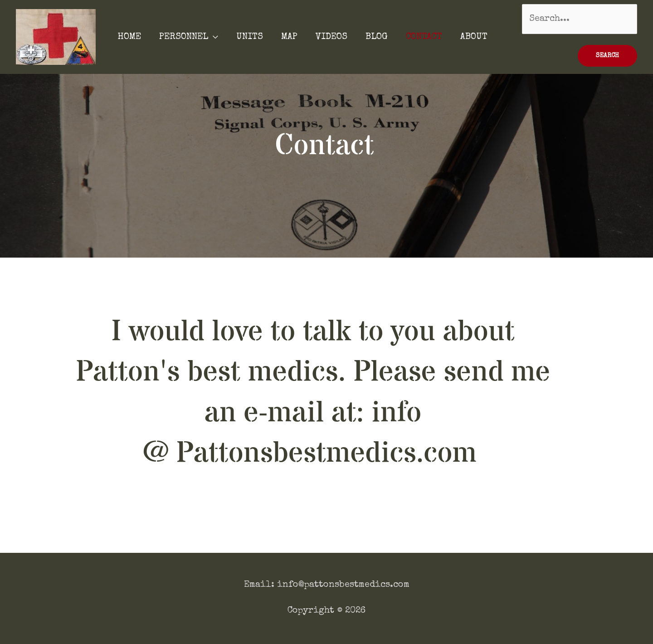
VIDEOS (331, 37)
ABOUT (474, 37)
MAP (289, 37)
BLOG (377, 37)
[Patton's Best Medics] (56, 36)
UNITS (250, 37)
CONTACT (424, 37)
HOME (129, 37)
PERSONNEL (184, 37)
